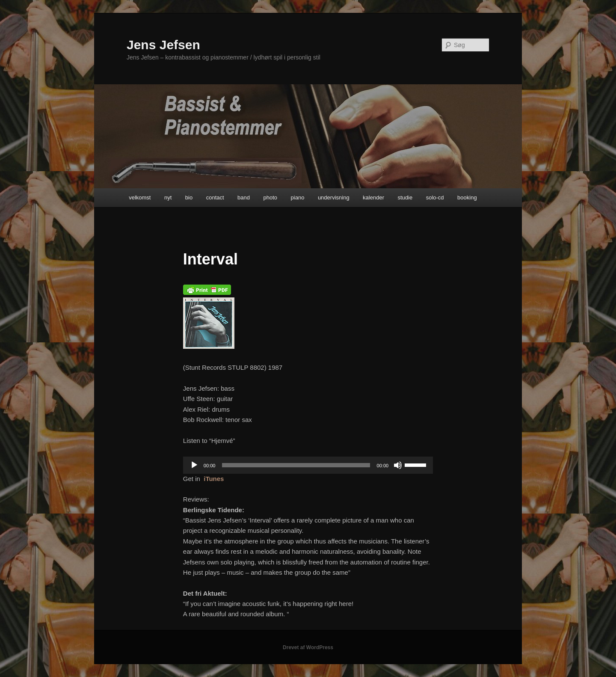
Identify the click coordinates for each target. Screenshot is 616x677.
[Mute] (398, 465)
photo (271, 197)
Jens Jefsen (163, 45)
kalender (373, 197)
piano (298, 197)
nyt (168, 197)
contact (215, 197)
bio (189, 197)
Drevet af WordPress (308, 647)
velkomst (140, 197)
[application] (308, 465)
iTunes (214, 479)
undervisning (334, 197)
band (244, 197)
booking (467, 197)
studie (405, 197)
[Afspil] (194, 465)
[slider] (296, 465)
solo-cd (435, 197)
